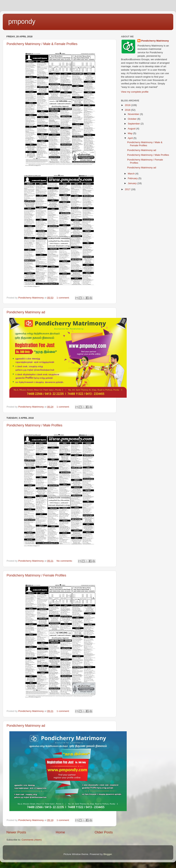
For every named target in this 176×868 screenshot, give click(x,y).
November (134, 114)
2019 (128, 105)
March (132, 174)
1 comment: (63, 298)
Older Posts (104, 832)
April (131, 138)
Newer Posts (16, 832)
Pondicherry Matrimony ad (26, 312)
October (133, 119)
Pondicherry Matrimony (155, 41)
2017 (128, 189)
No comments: (65, 561)
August (132, 129)
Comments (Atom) (32, 840)
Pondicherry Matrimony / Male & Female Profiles (42, 44)
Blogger (108, 854)
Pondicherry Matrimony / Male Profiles (34, 425)
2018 (128, 110)
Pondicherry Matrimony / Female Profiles (36, 575)
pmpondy (22, 22)
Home (60, 832)
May (130, 133)
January (133, 183)
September (134, 124)
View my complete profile (135, 92)
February (133, 178)
